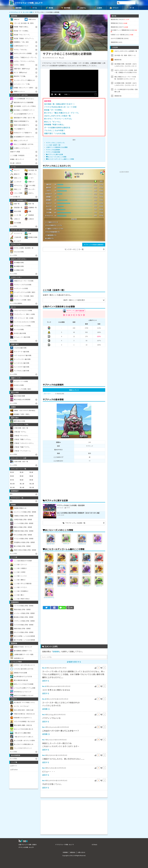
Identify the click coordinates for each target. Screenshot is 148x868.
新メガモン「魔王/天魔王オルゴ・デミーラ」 (62, 113)
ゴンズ (49, 574)
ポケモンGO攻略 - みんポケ (26, 847)
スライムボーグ (99, 563)
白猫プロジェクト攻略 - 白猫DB (27, 844)
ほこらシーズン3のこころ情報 (56, 157)
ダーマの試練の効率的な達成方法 (57, 127)
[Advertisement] (74, 270)
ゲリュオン (99, 574)
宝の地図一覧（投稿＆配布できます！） (60, 104)
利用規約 (65, 852)
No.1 (44, 727)
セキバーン (99, 586)
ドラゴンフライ (97, 544)
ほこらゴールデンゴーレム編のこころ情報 (60, 159)
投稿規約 (56, 651)
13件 (62, 58)
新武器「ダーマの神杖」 (54, 110)
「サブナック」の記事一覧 (74, 523)
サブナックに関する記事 (55, 154)
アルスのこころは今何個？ (55, 130)
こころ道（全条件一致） (54, 145)
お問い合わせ (81, 852)
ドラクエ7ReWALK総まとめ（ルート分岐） (61, 107)
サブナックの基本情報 (53, 152)
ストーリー (47, 394)
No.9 (44, 714)
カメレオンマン (62, 586)
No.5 (44, 768)
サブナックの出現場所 (53, 150)
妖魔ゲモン (86, 563)
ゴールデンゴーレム (62, 563)
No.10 (44, 699)
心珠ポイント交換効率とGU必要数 (57, 147)
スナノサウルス (74, 586)
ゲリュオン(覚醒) (49, 563)
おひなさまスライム (49, 598)
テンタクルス (74, 563)
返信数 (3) (46, 734)
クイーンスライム (62, 574)
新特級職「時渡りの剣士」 (55, 124)
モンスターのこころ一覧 (74, 249)
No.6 (44, 755)
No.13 (44, 668)
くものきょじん (82, 544)
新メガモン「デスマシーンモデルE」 (59, 119)
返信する (46, 681)
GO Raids (94, 844)
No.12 (44, 686)
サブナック (66, 544)
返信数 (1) (46, 709)
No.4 (44, 780)
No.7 (44, 740)
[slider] (74, 92)
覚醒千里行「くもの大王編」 (55, 133)
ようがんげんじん (74, 574)
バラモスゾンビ (86, 574)
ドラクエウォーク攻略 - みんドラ (29, 3)
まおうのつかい (51, 544)
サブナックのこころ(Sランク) (55, 143)
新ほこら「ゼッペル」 (53, 122)
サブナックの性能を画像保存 (94, 245)
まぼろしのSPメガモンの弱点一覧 (57, 116)
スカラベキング (49, 586)
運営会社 (73, 852)
